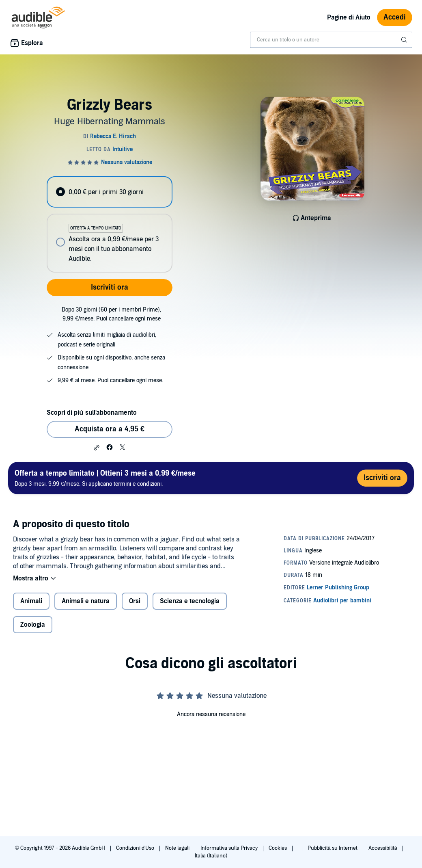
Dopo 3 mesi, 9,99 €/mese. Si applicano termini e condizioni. (105, 478)
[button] (97, 448)
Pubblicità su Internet (333, 848)
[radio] (109, 192)
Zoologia (33, 625)
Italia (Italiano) (211, 856)
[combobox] (331, 40)
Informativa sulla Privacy (230, 848)
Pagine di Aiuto (349, 17)
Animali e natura (86, 601)
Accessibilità (383, 848)
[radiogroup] (109, 224)
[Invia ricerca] (405, 40)
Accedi (395, 17)
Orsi (135, 601)
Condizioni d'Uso (136, 848)
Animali (31, 601)
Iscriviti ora (110, 287)
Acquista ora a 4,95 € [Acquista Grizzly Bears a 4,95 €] (110, 429)
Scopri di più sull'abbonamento (92, 413)
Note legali (178, 848)
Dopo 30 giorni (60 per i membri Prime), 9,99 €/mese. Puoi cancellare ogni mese (111, 314)
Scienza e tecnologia (190, 601)
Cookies (278, 848)
